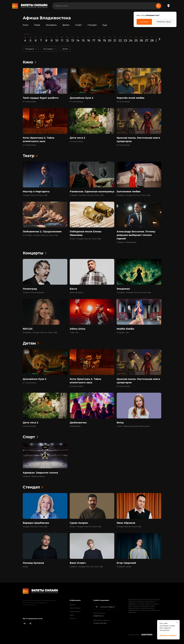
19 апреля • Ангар (124, 567)
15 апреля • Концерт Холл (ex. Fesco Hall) (87, 195)
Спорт (78, 25)
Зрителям (73, 604)
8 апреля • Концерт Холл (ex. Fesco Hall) (133, 195)
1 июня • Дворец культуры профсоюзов (133, 426)
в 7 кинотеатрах (30, 102)
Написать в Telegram (105, 607)
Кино (26, 25)
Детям (66, 25)
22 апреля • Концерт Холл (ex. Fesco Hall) (40, 333)
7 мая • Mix (74, 333)
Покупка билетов (75, 608)
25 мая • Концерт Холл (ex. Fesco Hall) (85, 239)
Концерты (51, 25)
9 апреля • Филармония (126, 242)
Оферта (72, 615)
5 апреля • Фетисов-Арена (34, 477)
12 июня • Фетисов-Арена (33, 293)
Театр (37, 25)
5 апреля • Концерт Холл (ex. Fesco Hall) (86, 567)
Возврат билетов (75, 612)
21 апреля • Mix (123, 333)
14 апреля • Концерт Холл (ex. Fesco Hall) (134, 293)
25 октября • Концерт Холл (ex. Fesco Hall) (40, 235)
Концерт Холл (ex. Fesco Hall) (35, 195)
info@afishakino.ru (99, 616)
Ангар (25, 567)
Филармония (75, 426)
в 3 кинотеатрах (76, 142)
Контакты (73, 619)
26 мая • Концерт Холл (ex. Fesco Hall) (85, 527)
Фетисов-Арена (76, 293)
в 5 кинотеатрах (123, 102)
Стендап (92, 25)
